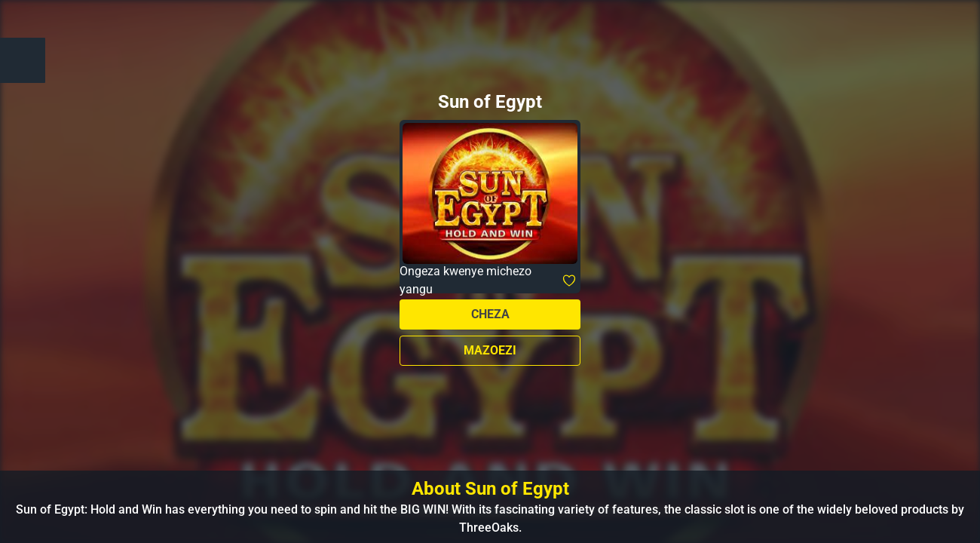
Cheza (490, 314)
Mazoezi (490, 350)
